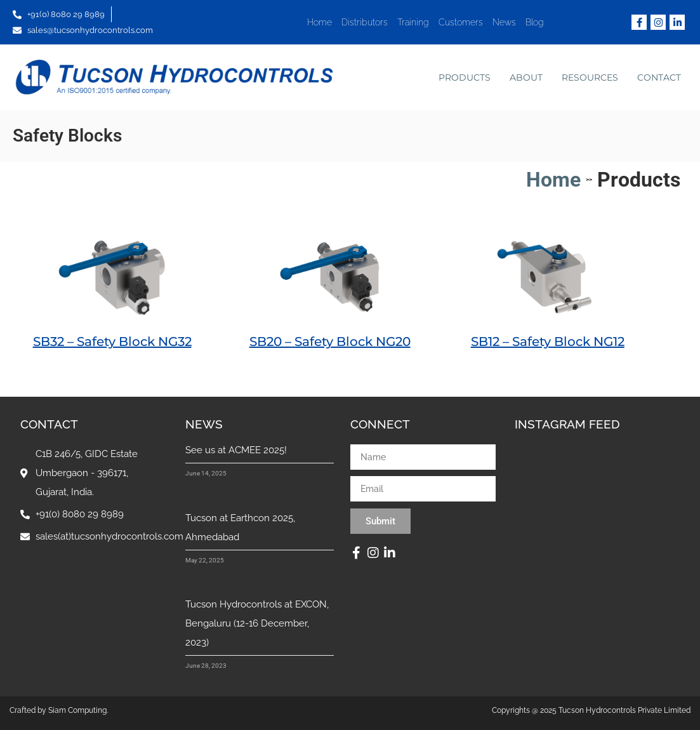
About (526, 77)
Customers (461, 22)
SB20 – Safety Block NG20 (330, 342)
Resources (590, 77)
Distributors (365, 22)
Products (465, 77)
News (504, 22)
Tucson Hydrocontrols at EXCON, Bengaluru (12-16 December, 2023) (257, 623)
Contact (659, 77)
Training (413, 22)
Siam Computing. (78, 710)
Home (320, 22)
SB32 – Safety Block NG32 (112, 342)
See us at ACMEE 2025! (236, 450)
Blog (535, 22)
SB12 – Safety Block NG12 (548, 342)
